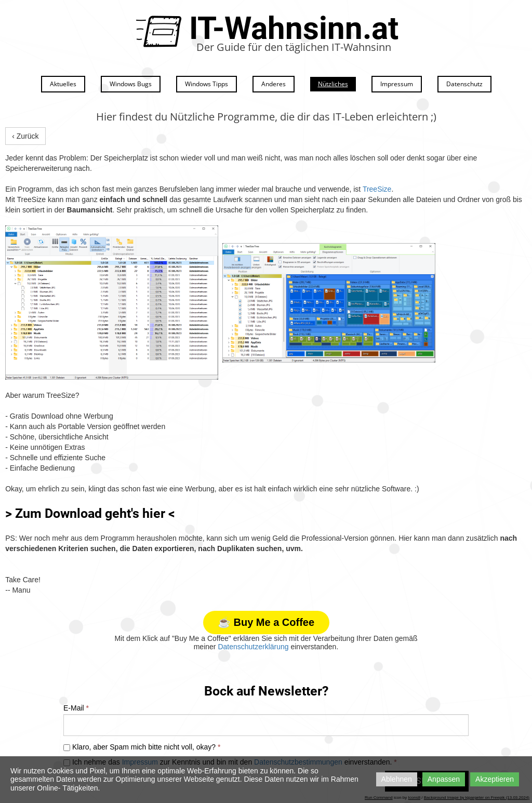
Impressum (397, 84)
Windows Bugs (131, 84)
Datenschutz (464, 84)
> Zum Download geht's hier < (90, 513)
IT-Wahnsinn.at (294, 28)
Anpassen (444, 779)
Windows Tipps (207, 84)
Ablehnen (397, 779)
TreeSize (377, 189)
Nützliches (333, 84)
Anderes (274, 84)
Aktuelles (63, 84)
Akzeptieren (495, 779)
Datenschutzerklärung (253, 647)
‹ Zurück (25, 136)
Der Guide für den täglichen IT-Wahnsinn (294, 47)
